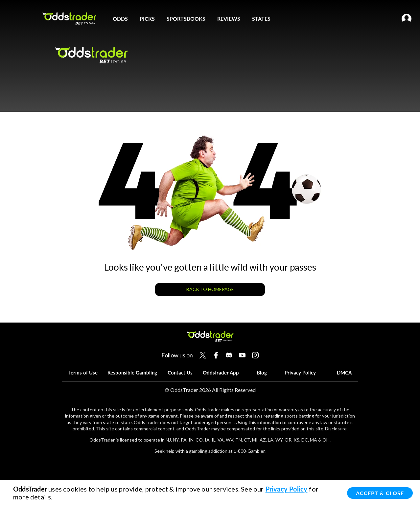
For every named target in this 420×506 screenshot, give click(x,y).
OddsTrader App (221, 373)
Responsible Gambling (132, 373)
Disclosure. (336, 429)
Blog (262, 373)
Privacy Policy (300, 373)
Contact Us (180, 373)
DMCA (344, 373)
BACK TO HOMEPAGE (210, 289)
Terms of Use (83, 373)
